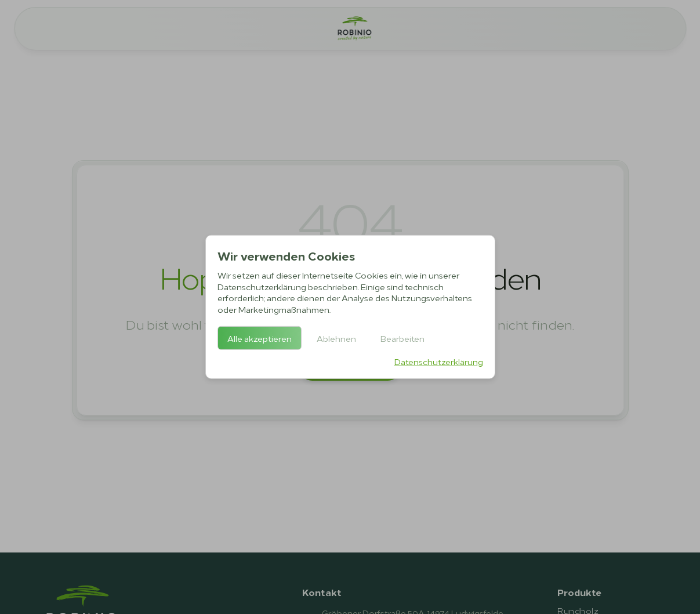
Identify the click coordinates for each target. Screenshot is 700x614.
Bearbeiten (402, 338)
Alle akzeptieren (260, 338)
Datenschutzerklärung (439, 361)
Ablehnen (336, 338)
